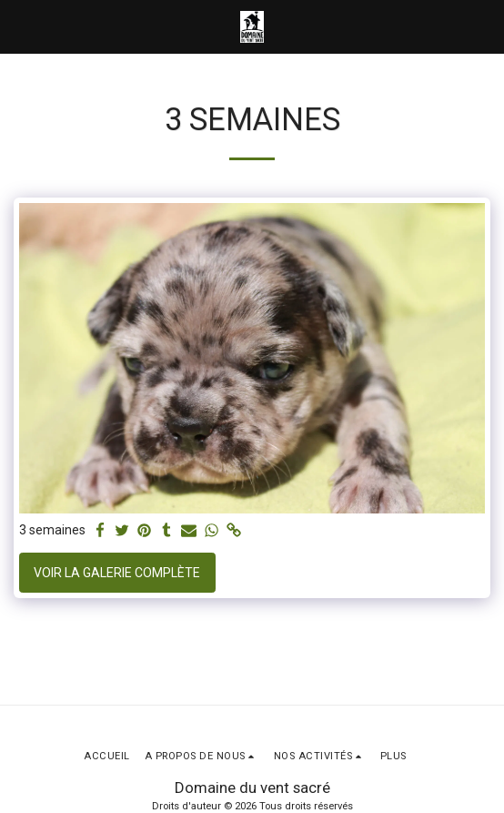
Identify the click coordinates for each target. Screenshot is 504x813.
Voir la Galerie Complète (117, 573)
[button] (20, 26)
